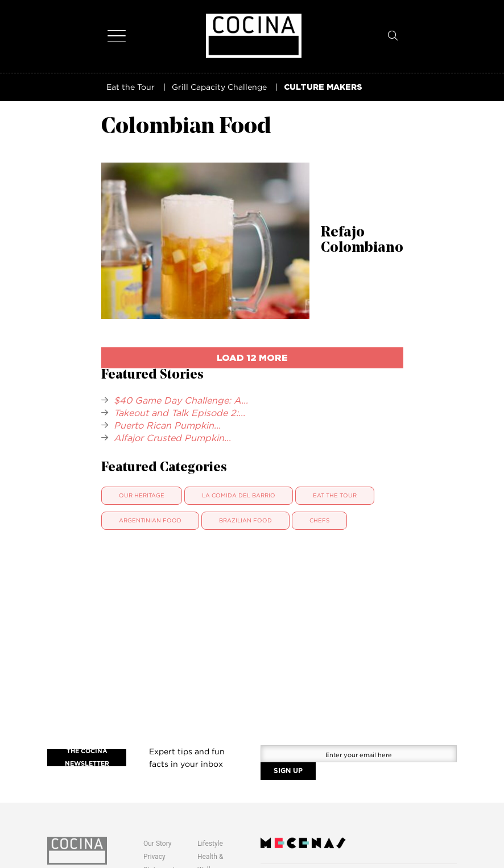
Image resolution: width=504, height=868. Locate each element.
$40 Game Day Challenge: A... (181, 400)
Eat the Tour (131, 87)
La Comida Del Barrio (239, 495)
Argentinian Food (150, 520)
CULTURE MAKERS (323, 87)
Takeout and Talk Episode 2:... (179, 413)
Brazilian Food (245, 520)
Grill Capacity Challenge (219, 87)
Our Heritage (142, 495)
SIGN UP (288, 771)
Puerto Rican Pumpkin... (167, 425)
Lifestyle (210, 844)
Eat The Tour (335, 495)
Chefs (319, 520)
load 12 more (252, 358)
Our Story (158, 844)
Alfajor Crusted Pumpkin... (172, 438)
